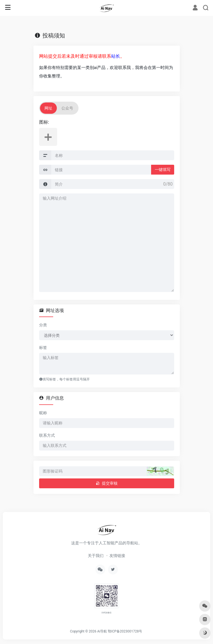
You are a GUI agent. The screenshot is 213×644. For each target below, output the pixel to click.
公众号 (67, 108)
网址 (48, 108)
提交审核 (107, 483)
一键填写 (163, 170)
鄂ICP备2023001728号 (125, 631)
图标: (44, 122)
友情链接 (117, 556)
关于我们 (96, 556)
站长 (116, 56)
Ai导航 (102, 631)
